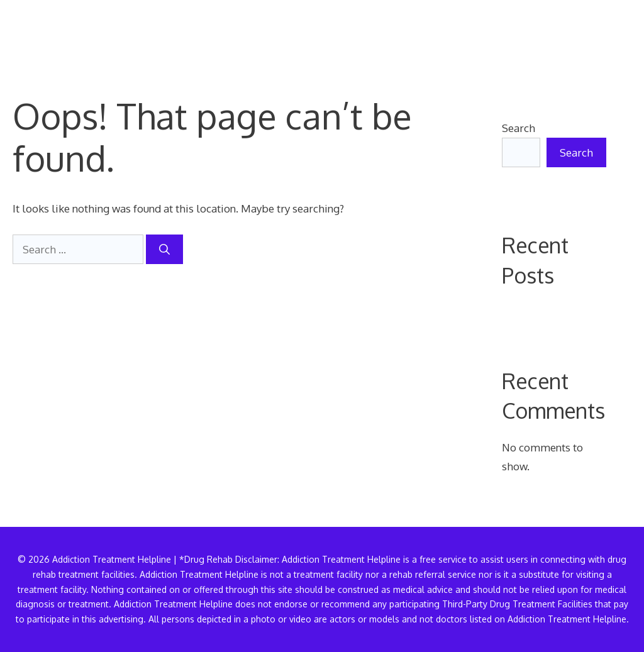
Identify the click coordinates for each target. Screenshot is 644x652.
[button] (611, 35)
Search (519, 128)
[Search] (164, 250)
